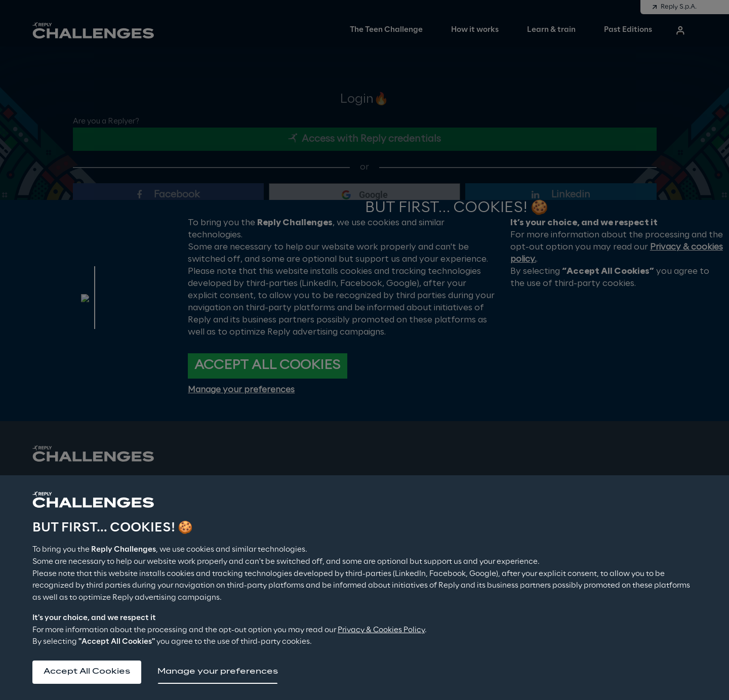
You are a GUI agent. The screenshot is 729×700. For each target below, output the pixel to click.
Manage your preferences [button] (220, 671)
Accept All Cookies (88, 671)
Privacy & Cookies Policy (381, 629)
